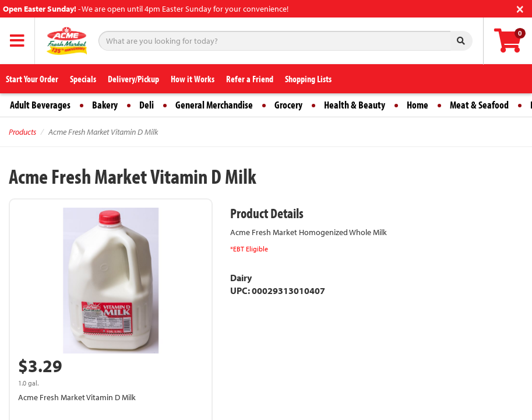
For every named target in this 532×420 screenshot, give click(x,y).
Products (22, 132)
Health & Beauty (355, 105)
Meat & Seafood (479, 105)
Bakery (105, 105)
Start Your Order (32, 79)
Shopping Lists (308, 79)
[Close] (520, 8)
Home (418, 105)
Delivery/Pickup (133, 79)
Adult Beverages (40, 105)
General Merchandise (214, 105)
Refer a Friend (250, 79)
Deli (147, 105)
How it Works (193, 79)
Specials (83, 79)
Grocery (288, 105)
